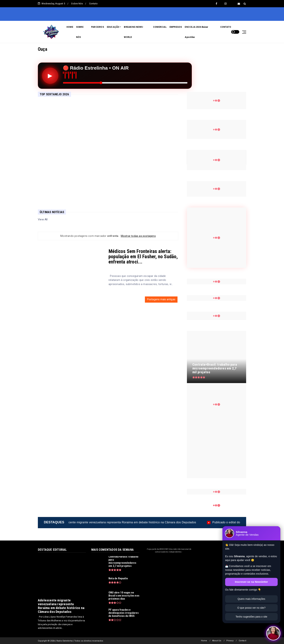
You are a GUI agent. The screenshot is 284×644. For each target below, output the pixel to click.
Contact (242, 641)
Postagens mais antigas (161, 299)
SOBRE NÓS (80, 32)
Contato (93, 4)
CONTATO (226, 27)
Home (204, 641)
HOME (70, 27)
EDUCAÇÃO (113, 27)
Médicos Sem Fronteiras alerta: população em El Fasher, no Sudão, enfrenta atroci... (143, 257)
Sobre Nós (77, 4)
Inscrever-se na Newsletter (251, 582)
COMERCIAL (160, 27)
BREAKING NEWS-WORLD (134, 32)
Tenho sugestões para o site (251, 617)
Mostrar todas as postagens (138, 236)
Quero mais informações (251, 599)
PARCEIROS (98, 27)
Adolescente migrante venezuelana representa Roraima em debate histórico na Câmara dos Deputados (146, 522)
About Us (217, 641)
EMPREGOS (176, 27)
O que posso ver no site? (251, 608)
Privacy (230, 641)
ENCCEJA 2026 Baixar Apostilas (196, 32)
